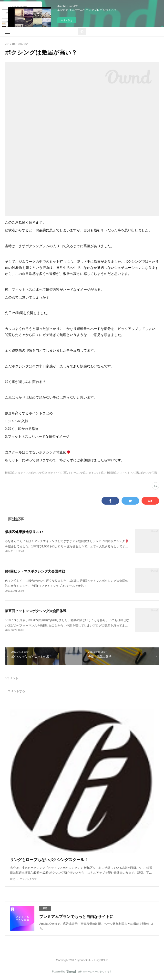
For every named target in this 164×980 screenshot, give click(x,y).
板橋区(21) (11, 473)
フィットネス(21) (130, 473)
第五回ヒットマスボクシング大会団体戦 (36, 611)
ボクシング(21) (149, 473)
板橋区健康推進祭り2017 (24, 532)
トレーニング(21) (78, 473)
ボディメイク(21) (58, 473)
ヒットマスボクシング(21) (32, 473)
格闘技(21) (113, 473)
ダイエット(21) (97, 473)
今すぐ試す (67, 20)
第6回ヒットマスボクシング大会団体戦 (35, 571)
